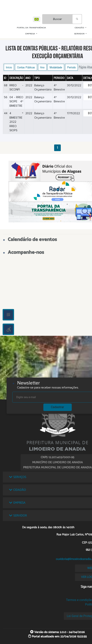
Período (71, 67)
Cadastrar (58, 407)
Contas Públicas (26, 67)
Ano (42, 67)
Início (9, 67)
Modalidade (56, 67)
